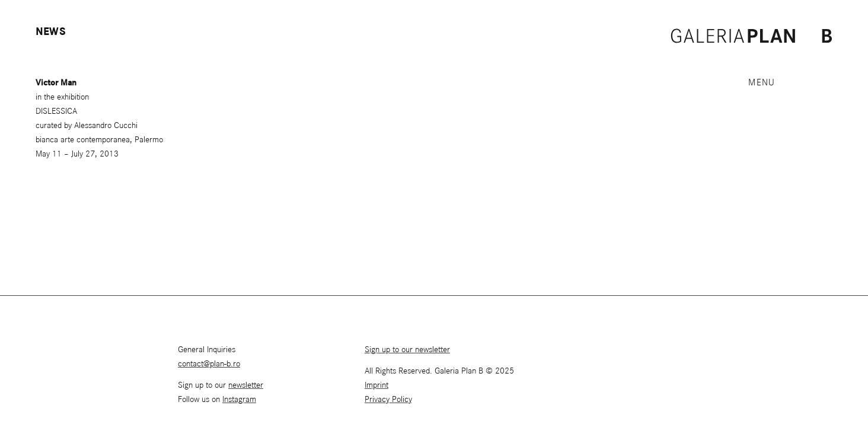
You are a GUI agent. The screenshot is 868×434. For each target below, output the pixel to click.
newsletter (246, 385)
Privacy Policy (388, 400)
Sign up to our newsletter (407, 350)
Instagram (239, 400)
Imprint (376, 385)
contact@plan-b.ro (209, 364)
